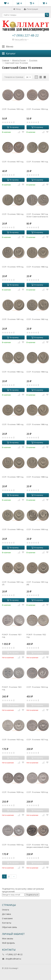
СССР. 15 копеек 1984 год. (37, 372)
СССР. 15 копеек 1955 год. (13, 109)
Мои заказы (8, 939)
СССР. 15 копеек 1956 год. (37, 109)
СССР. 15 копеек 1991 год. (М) (37, 583)
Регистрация (31, 9)
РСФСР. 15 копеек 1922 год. (36, 636)
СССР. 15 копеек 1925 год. (13, 740)
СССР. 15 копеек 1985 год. (13, 424)
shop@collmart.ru (13, 959)
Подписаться (32, 895)
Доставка (6, 914)
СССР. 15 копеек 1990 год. (37, 529)
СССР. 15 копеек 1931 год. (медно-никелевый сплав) (38, 846)
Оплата (6, 910)
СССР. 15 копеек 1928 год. (13, 792)
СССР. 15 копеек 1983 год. (13, 372)
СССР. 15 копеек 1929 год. (37, 792)
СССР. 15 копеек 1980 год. (37, 267)
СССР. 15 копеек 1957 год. (13, 162)
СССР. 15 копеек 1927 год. (37, 740)
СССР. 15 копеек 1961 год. (37, 162)
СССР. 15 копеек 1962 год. (13, 214)
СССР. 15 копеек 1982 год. (37, 319)
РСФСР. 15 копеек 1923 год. (12, 688)
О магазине (7, 918)
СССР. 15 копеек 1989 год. (13, 529)
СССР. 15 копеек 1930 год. (13, 845)
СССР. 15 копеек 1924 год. (37, 687)
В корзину (13, 127)
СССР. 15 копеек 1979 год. (13, 267)
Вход (17, 9)
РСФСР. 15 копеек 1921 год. (12, 636)
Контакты (7, 923)
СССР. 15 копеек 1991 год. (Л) (13, 583)
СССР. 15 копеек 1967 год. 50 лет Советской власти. (37, 215)
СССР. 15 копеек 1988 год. (37, 477)
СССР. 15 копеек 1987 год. (13, 477)
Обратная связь (10, 927)
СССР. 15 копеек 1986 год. (37, 424)
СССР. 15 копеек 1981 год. (13, 319)
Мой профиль (8, 943)
